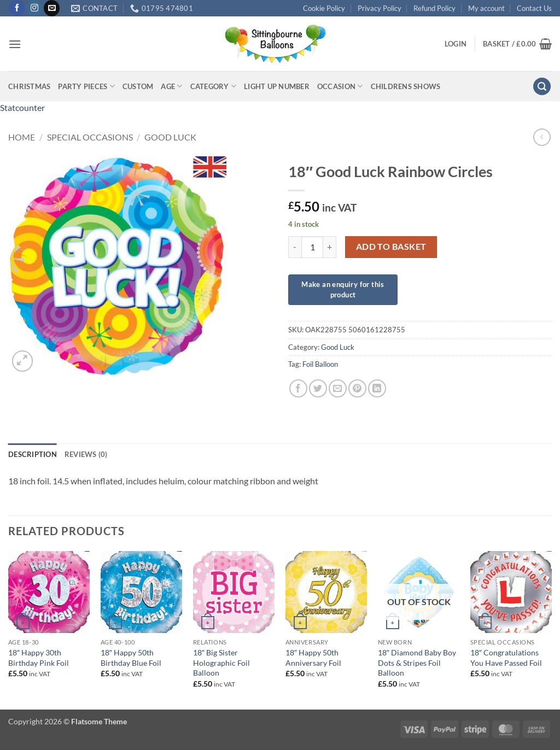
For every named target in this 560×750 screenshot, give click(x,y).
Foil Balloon (320, 364)
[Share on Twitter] (318, 388)
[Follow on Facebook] (17, 8)
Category (214, 86)
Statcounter (22, 107)
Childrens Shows (406, 86)
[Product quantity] (312, 247)
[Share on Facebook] (298, 388)
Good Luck (170, 137)
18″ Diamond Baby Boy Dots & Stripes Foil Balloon (417, 663)
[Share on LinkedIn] (377, 388)
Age (171, 86)
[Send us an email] (52, 8)
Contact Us (534, 8)
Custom (138, 86)
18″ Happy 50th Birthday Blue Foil (131, 658)
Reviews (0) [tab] (86, 454)
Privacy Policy (380, 8)
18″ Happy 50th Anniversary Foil (313, 658)
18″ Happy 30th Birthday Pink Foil (39, 658)
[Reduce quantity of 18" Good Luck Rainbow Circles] (295, 247)
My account (486, 8)
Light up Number (277, 86)
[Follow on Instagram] (34, 8)
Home (22, 137)
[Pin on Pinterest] (357, 388)
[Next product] (542, 137)
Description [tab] (33, 454)
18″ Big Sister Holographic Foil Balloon (221, 663)
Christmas (29, 86)
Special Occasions (90, 137)
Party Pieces (86, 86)
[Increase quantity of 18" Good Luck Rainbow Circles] (330, 247)
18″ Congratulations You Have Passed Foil (506, 658)
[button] (15, 44)
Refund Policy (434, 8)
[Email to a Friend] (338, 388)
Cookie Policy (324, 8)
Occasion (340, 86)
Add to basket (391, 247)
